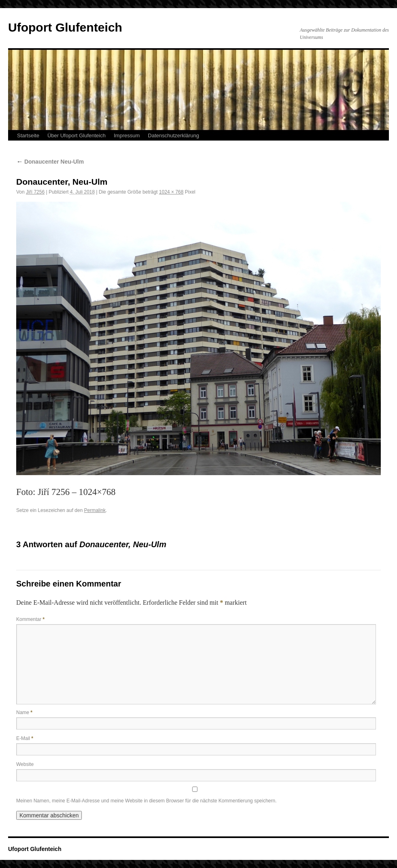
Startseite (28, 135)
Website (25, 764)
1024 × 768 (171, 192)
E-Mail (25, 738)
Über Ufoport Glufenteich (77, 135)
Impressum (127, 135)
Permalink (95, 510)
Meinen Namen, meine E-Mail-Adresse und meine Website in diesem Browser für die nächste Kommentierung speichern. (146, 801)
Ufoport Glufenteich (65, 27)
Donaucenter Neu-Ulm (50, 162)
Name (24, 712)
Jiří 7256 (35, 192)
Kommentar (30, 619)
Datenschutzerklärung (173, 135)
